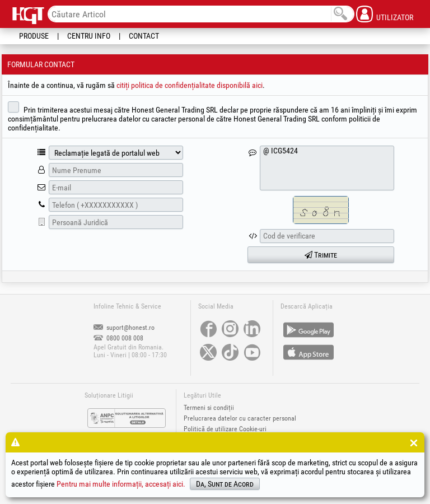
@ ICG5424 (327, 168)
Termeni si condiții (209, 408)
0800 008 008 (118, 338)
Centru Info (89, 36)
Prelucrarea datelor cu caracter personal (240, 418)
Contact (144, 36)
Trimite (321, 255)
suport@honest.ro (124, 328)
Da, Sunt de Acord (225, 484)
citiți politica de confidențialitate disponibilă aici (190, 85)
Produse (34, 36)
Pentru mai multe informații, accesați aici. (121, 484)
